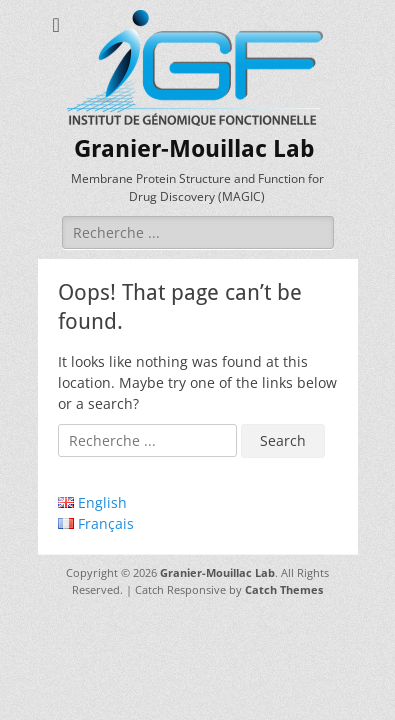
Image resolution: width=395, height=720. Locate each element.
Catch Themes (284, 589)
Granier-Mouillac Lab (194, 149)
